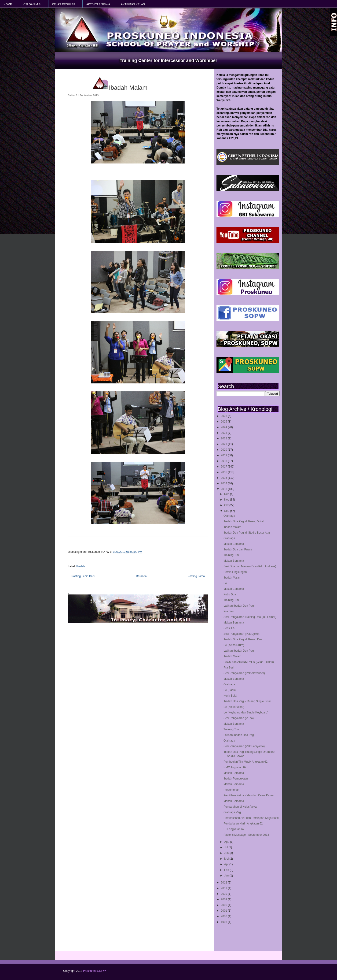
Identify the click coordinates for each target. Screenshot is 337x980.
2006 (224, 905)
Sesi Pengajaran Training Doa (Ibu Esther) (250, 617)
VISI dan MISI (32, 4)
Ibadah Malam (232, 527)
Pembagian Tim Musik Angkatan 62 (245, 762)
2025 (224, 422)
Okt (227, 505)
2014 (224, 483)
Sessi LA (229, 628)
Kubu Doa (230, 594)
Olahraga (229, 516)
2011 (224, 888)
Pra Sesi (229, 611)
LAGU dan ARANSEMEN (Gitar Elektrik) (249, 662)
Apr (227, 864)
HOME (8, 4)
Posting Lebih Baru (83, 576)
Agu (227, 842)
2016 (224, 472)
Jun (227, 853)
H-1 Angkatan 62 (234, 829)
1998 (224, 922)
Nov (227, 500)
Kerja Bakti (230, 696)
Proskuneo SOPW (94, 971)
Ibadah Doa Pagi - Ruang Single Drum (247, 701)
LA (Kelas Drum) (234, 645)
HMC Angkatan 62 (235, 767)
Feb (227, 870)
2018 (224, 461)
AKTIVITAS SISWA (98, 4)
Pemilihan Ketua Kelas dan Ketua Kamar (249, 795)
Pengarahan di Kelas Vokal (240, 807)
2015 (224, 478)
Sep (227, 511)
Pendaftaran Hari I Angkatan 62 (243, 824)
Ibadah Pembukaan (236, 779)
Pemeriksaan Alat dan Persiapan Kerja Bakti (251, 818)
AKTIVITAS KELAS (133, 4)
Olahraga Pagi (233, 812)
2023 (224, 433)
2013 (224, 489)
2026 (224, 416)
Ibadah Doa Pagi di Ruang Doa (243, 639)
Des (227, 494)
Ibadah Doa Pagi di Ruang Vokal (244, 521)
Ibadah (81, 566)
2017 (224, 467)
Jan (227, 876)
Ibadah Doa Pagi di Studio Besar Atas (247, 533)
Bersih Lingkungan (235, 572)
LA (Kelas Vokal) (234, 707)
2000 (224, 916)
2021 (224, 444)
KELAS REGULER (64, 4)
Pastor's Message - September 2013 (246, 835)
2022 (224, 438)
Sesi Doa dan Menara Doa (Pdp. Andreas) (250, 566)
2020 (224, 450)
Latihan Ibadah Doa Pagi (239, 606)
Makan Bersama (234, 544)
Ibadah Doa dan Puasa (238, 549)
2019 (224, 455)
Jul (226, 847)
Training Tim (231, 555)
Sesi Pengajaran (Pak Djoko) (242, 634)
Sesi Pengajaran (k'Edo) (239, 718)
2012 (224, 883)
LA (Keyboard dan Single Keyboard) (246, 713)
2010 (224, 894)
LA (225, 583)
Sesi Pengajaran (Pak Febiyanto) (244, 746)
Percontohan (231, 790)
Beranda (141, 576)
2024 (224, 427)
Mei (227, 859)
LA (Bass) (230, 690)
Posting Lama (196, 576)
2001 (224, 911)
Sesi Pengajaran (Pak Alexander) (244, 673)
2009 (224, 899)
